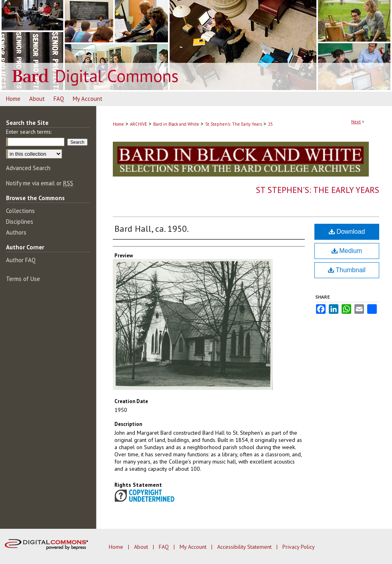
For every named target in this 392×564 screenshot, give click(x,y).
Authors (16, 232)
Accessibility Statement (245, 547)
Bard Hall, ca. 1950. (152, 229)
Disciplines (20, 222)
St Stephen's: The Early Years (234, 124)
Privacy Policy (299, 547)
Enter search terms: (29, 132)
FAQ (165, 547)
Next (356, 122)
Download (347, 232)
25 (270, 124)
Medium (347, 251)
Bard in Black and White (176, 124)
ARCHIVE (139, 124)
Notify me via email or (40, 183)
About (142, 547)
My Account (194, 547)
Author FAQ (21, 260)
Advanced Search (28, 168)
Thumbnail (347, 270)
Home (118, 124)
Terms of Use (23, 279)
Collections (20, 211)
